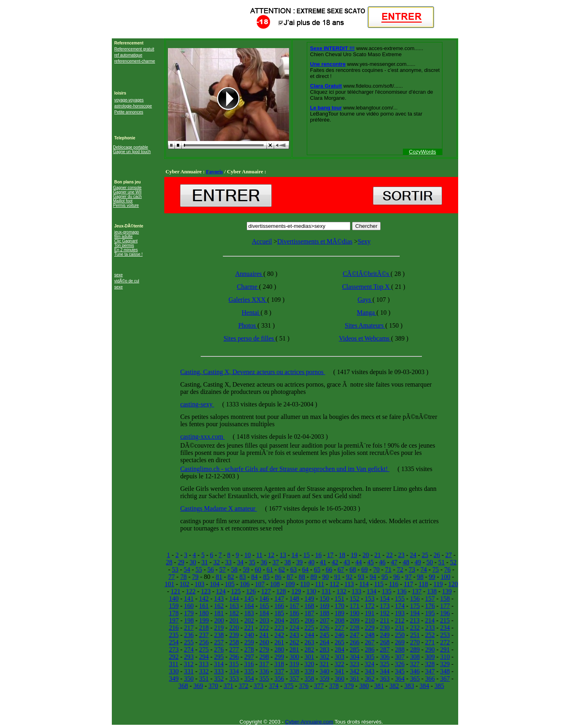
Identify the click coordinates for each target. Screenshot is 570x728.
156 (415, 599)
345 (400, 671)
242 (279, 635)
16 (319, 555)
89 (314, 577)
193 (400, 613)
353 (234, 679)
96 (396, 577)
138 (432, 591)
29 (181, 562)
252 (430, 635)
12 (271, 555)
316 (249, 664)
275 (204, 649)
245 (325, 635)
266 (354, 642)
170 (339, 606)
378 (334, 686)
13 (283, 555)
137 (417, 591)
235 (174, 635)
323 (354, 664)
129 (296, 591)
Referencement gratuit (134, 49)
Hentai (251, 312)
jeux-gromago (127, 232)
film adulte (124, 237)
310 (445, 657)
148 (294, 599)
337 (279, 671)
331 (189, 671)
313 (204, 664)
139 (447, 591)
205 (294, 620)
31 (205, 562)
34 (240, 562)
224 (294, 628)
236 (189, 635)
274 (189, 649)
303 (339, 657)
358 (309, 679)
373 (258, 686)
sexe (118, 275)
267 (370, 642)
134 (371, 591)
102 (184, 584)
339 (309, 671)
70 (376, 569)
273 (174, 649)
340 (325, 671)
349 (174, 679)
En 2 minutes (126, 250)
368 (183, 686)
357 (294, 679)
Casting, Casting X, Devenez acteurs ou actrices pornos (253, 372)
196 (445, 613)
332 (204, 671)
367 (445, 679)
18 (342, 555)
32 (216, 562)
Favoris (214, 171)
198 (189, 620)
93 (361, 577)
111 (320, 584)
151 (339, 599)
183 (249, 613)
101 (170, 584)
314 (219, 664)
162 (219, 606)
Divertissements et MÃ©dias (315, 241)
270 (415, 642)
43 (347, 562)
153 (370, 599)
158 (445, 599)
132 (342, 591)
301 (309, 657)
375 (289, 686)
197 (174, 620)
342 (354, 671)
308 (415, 657)
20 (366, 555)
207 (325, 620)
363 (385, 679)
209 (355, 620)
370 (213, 686)
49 (418, 562)
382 (394, 686)
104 (215, 584)
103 (199, 584)
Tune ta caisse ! (128, 254)
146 (264, 599)
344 (385, 671)
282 (309, 649)
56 (211, 569)
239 (234, 635)
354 (249, 679)
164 (249, 606)
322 (339, 664)
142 (204, 599)
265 (339, 642)
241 (264, 635)
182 (234, 613)
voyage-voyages (129, 100)
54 (187, 569)
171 (354, 606)
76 (447, 569)
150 (325, 599)
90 (325, 577)
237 (204, 635)
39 (300, 562)
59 (246, 569)
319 (294, 664)
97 (409, 577)
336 (264, 671)
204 (279, 620)
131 (326, 591)
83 (243, 577)
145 (249, 599)
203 (264, 620)
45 (371, 562)
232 (415, 628)
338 (294, 671)
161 (204, 606)
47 (394, 562)
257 (219, 642)
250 (400, 635)
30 (193, 562)
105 (230, 584)
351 (204, 679)
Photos (248, 325)
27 (448, 555)
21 (377, 555)
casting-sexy (197, 404)
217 (189, 628)
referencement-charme (135, 61)
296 (234, 657)
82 (231, 577)
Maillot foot (123, 201)
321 (324, 664)
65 (317, 569)
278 (249, 649)
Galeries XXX (248, 300)
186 (294, 613)
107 (260, 584)
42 (335, 562)
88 (302, 577)
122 (191, 591)
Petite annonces (129, 112)
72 (400, 569)
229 (370, 628)
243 (294, 635)
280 (279, 649)
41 (323, 562)
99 (432, 577)
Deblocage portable (131, 147)
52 (453, 562)
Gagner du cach (127, 197)
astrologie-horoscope (133, 106)
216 (174, 628)
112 (334, 584)
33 (228, 562)
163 (234, 606)
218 (204, 628)
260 (264, 642)
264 (325, 642)
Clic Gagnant (126, 241)
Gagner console (127, 188)
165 (264, 606)
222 (264, 628)
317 (264, 664)
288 (400, 649)
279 (264, 649)
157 (430, 599)
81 (219, 577)
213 (415, 620)
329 (445, 664)
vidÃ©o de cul (127, 281)
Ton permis (124, 245)
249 (385, 635)
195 (430, 613)
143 (219, 599)
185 (279, 613)
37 (276, 562)
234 (445, 628)
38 (287, 562)
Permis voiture (126, 205)
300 (294, 657)
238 (219, 635)
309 (430, 657)
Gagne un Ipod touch (132, 152)
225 (309, 628)
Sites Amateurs (365, 325)
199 (204, 620)
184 (264, 613)
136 (402, 591)
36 (264, 562)
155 (400, 599)
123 (206, 591)
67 (341, 569)
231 (400, 628)
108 (275, 584)
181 (219, 613)
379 (349, 686)
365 (415, 679)
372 (243, 686)
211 (385, 620)
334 (234, 671)
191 (370, 613)
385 (439, 686)
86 (278, 577)
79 (195, 577)
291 (445, 649)
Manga (367, 312)
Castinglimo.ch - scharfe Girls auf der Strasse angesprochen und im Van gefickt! (285, 469)
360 (339, 679)
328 (430, 664)
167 (294, 606)
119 (438, 584)
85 (266, 577)
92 (349, 577)
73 (412, 569)
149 (309, 599)
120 (453, 584)
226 (325, 628)
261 (279, 642)
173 (385, 606)
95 (385, 577)
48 (406, 562)
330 (174, 671)
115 (379, 584)
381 (379, 686)
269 (400, 642)
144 (234, 599)
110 (305, 584)
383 (409, 686)
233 (430, 628)
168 (309, 606)
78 (183, 577)
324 (369, 664)
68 (353, 569)
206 (310, 620)
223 (279, 628)
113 (349, 584)
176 (430, 606)
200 (219, 620)
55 (199, 569)
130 (311, 591)
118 (423, 584)
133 (356, 591)
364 (400, 679)
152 (354, 599)
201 (234, 620)
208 (339, 620)
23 (401, 555)
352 (219, 679)
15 (306, 555)
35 (252, 562)
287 (385, 649)
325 (385, 664)
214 (430, 620)
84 (254, 577)
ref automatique (128, 55)
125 (236, 591)
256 (204, 642)
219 (219, 628)
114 (364, 584)
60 (258, 569)
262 (294, 642)
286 (370, 649)
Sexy (364, 241)
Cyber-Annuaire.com (309, 722)
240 (249, 635)
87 (290, 577)
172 (370, 606)
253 (445, 635)
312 (189, 664)
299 (279, 657)
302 (325, 657)
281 (294, 649)
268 (385, 642)
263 (309, 642)
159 (174, 606)
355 (264, 679)
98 (420, 577)
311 (174, 664)
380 (364, 686)
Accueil (262, 241)
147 (279, 599)
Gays (365, 300)
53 (175, 569)
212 (400, 620)
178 (174, 613)
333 (219, 671)
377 (319, 686)
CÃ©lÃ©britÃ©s (367, 274)
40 (311, 562)
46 (382, 562)
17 (330, 555)
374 (274, 686)
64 (305, 569)
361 (354, 679)
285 (354, 649)
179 (189, 613)
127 (266, 591)
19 (354, 555)
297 (249, 657)
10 (247, 555)
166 (279, 606)
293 (189, 657)
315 (234, 664)
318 (279, 664)
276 (219, 649)
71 (388, 569)
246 (339, 635)
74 (424, 569)
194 (415, 613)
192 (385, 613)
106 (245, 584)
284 (339, 649)
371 (228, 686)
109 (290, 584)
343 (370, 671)
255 (189, 642)
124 (221, 591)
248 (370, 635)
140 (174, 599)
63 (293, 569)
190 (354, 613)
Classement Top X (367, 287)
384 (424, 686)
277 (234, 649)
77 (172, 577)
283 (325, 649)
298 (264, 657)
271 (430, 642)
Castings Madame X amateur (218, 508)
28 (169, 562)
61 (270, 569)
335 (249, 671)
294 (204, 657)
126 (251, 591)
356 (279, 679)
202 (249, 620)
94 (373, 577)
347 (430, 671)
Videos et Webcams (365, 338)
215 (445, 620)
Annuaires (249, 274)
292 (174, 657)
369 (198, 686)
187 (309, 613)
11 (259, 555)
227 (339, 628)
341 (339, 671)
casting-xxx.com (202, 437)
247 (354, 635)
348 (445, 671)
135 (387, 591)
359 (325, 679)
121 (176, 591)
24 (413, 555)
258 (234, 642)
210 (370, 620)
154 (385, 599)
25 (425, 555)
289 (415, 649)
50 (430, 562)
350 (189, 679)
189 (339, 613)
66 (329, 569)
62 (282, 569)
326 (400, 664)
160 (189, 606)
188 (325, 613)
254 (174, 642)
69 (365, 569)
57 (222, 569)
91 (337, 577)
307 (400, 657)
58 (234, 569)
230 (385, 628)
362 (370, 679)
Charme (248, 287)
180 (204, 613)
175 (415, 606)
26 (437, 555)
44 (358, 562)
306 (385, 657)
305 (370, 657)
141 (189, 599)
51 (442, 562)
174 (400, 606)
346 (415, 671)
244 (309, 635)
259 (249, 642)
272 (445, 642)
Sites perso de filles (250, 338)
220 (234, 628)
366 (430, 679)
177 (445, 606)
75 (436, 569)
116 (393, 584)
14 (295, 555)
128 (281, 591)
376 (304, 686)
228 (354, 628)
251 (415, 635)
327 (415, 664)
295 (219, 657)
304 (354, 657)
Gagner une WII (127, 192)
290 (430, 649)
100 (446, 577)
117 (408, 584)
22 (390, 555)
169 (325, 606)
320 (309, 664)
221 (249, 628)
